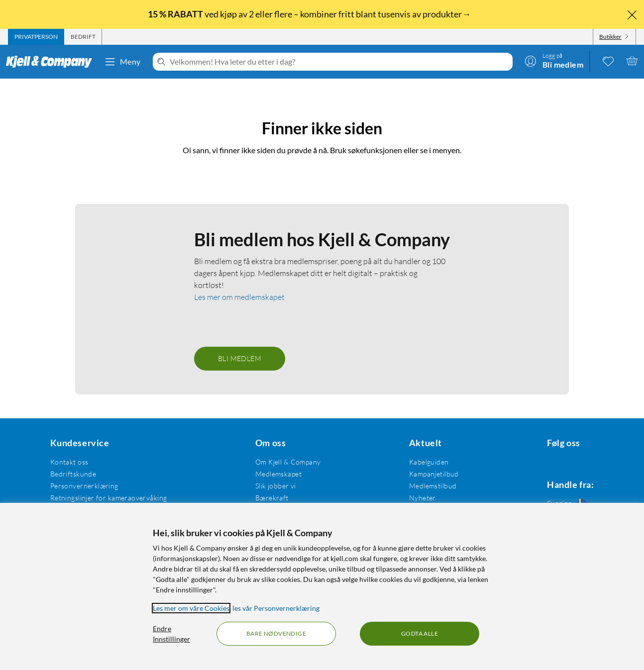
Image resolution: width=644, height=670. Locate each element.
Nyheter (415, 484)
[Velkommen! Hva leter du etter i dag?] (339, 62)
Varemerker (420, 496)
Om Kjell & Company (283, 448)
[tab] (36, 37)
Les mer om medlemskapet (239, 283)
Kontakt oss (67, 448)
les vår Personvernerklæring (276, 608)
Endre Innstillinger (171, 634)
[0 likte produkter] (608, 61)
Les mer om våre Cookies (191, 608)
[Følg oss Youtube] (589, 448)
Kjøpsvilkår (66, 496)
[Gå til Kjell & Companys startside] (52, 62)
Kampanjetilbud (426, 460)
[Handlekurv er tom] (632, 61)
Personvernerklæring (82, 472)
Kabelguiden (421, 448)
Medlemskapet (273, 460)
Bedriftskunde (71, 460)
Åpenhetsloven (274, 496)
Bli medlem (240, 344)
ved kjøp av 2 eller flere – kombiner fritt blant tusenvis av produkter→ (310, 14)
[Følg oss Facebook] (541, 448)
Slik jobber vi (271, 472)
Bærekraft (267, 484)
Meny (122, 62)
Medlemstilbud (425, 472)
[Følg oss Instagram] (565, 448)
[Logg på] (554, 61)
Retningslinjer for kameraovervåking (107, 484)
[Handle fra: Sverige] (565, 491)
